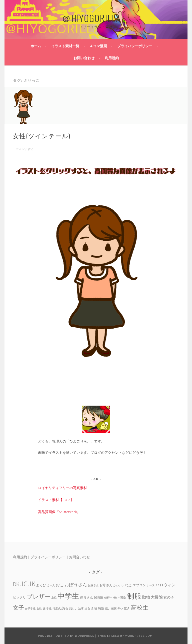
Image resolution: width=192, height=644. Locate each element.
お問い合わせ (84, 58)
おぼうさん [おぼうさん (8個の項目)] (76, 585)
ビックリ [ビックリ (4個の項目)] (19, 597)
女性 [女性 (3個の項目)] (39, 609)
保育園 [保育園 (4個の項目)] (99, 597)
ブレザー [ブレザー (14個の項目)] (39, 596)
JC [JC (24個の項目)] (24, 584)
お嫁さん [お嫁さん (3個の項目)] (93, 585)
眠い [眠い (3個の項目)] (108, 609)
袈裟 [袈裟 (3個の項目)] (114, 609)
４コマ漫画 (98, 46)
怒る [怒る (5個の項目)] (65, 608)
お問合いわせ (79, 557)
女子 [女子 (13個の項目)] (18, 608)
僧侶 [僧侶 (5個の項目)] (123, 597)
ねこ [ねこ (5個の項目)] (128, 585)
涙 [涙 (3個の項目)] (92, 609)
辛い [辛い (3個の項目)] (120, 609)
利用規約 (112, 58)
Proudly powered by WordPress (66, 636)
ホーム (36, 46)
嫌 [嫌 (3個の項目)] (44, 609)
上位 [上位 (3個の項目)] (54, 598)
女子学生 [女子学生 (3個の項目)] (30, 609)
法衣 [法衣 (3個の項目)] (87, 609)
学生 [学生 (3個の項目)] (49, 609)
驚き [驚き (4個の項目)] (127, 608)
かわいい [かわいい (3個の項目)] (119, 585)
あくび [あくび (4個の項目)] (41, 585)
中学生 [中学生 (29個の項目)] (68, 596)
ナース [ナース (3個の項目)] (151, 585)
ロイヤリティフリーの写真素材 (62, 488)
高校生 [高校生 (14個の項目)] (140, 607)
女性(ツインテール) (42, 135)
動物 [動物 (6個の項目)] (146, 597)
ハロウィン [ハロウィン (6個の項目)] (165, 585)
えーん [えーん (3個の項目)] (51, 585)
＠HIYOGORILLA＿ (96, 18)
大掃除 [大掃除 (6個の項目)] (157, 597)
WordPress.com (139, 636)
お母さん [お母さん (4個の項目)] (106, 585)
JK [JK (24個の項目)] (32, 584)
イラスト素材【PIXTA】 (56, 500)
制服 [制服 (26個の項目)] (134, 596)
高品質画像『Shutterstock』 (59, 512)
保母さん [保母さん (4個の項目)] (86, 597)
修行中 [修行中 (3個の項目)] (108, 598)
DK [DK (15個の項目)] (16, 584)
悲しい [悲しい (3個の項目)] (73, 609)
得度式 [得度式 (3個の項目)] (57, 609)
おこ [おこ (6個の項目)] (60, 585)
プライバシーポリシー (135, 46)
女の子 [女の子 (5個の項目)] (169, 597)
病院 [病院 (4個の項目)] (101, 608)
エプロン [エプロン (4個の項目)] (139, 585)
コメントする (24, 149)
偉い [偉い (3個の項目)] (116, 598)
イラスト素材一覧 (65, 46)
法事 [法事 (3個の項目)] (81, 609)
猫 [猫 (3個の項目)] (96, 609)
